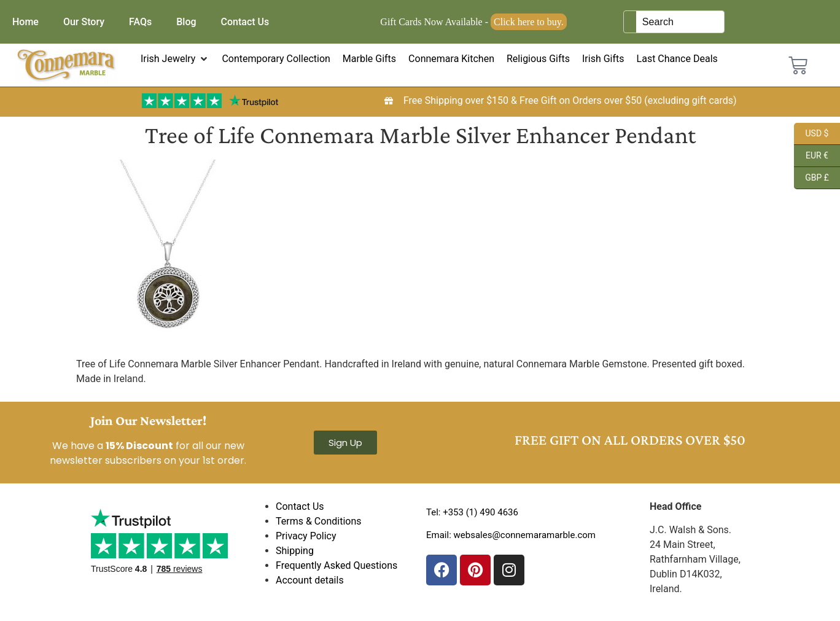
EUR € (811, 156)
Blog (186, 22)
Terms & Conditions (319, 521)
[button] (175, 59)
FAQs (140, 22)
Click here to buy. (529, 22)
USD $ (811, 134)
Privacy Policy (306, 536)
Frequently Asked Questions (336, 565)
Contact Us (245, 22)
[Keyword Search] (680, 22)
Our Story (84, 22)
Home (25, 22)
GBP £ (811, 178)
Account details (310, 580)
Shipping (295, 551)
